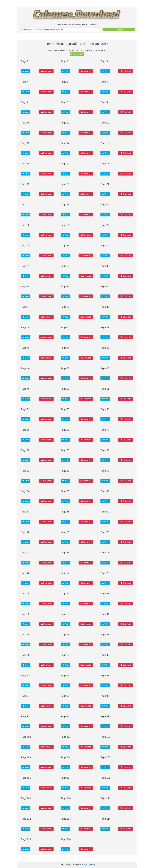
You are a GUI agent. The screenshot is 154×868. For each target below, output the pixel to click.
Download (119, 29)
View (26, 71)
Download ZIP (77, 54)
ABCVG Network (88, 865)
